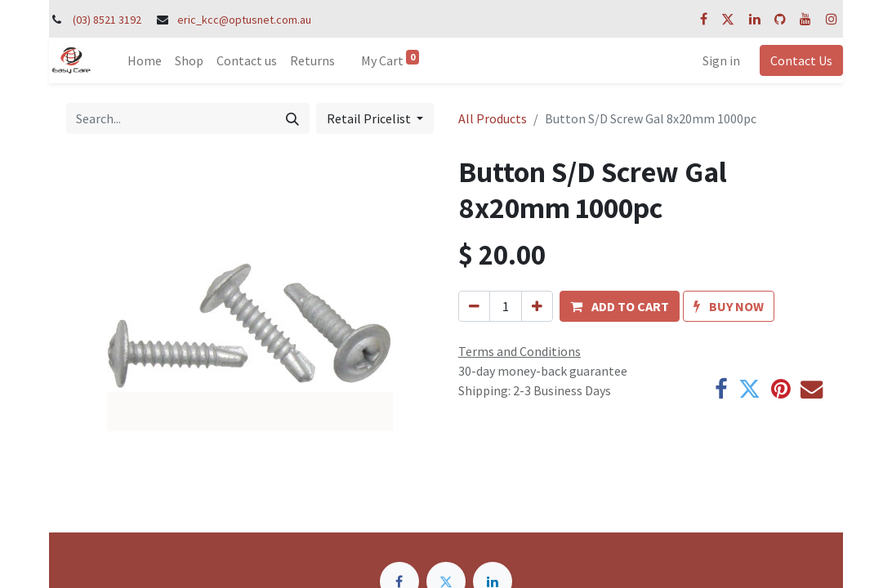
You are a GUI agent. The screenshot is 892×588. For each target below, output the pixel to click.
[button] (620, 306)
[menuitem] (145, 60)
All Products (493, 118)
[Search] (292, 118)
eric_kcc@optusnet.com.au (244, 20)
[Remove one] (474, 306)
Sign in (721, 60)
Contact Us (801, 60)
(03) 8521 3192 (107, 20)
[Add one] (537, 306)
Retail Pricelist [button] (370, 118)
